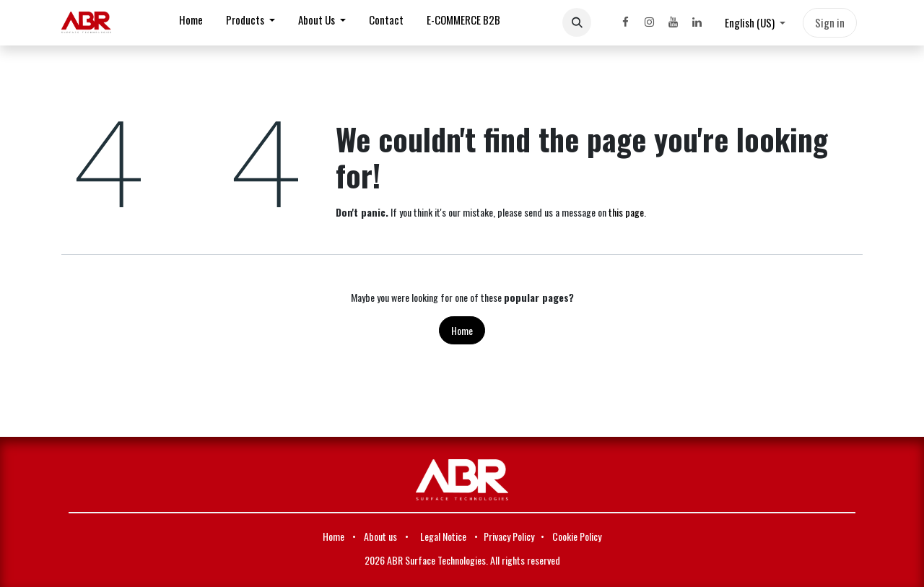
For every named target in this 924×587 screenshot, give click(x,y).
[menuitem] (191, 23)
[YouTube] (673, 22)
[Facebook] (625, 22)
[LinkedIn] (697, 22)
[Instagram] (649, 22)
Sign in (830, 22)
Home (462, 330)
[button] (577, 22)
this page (626, 212)
